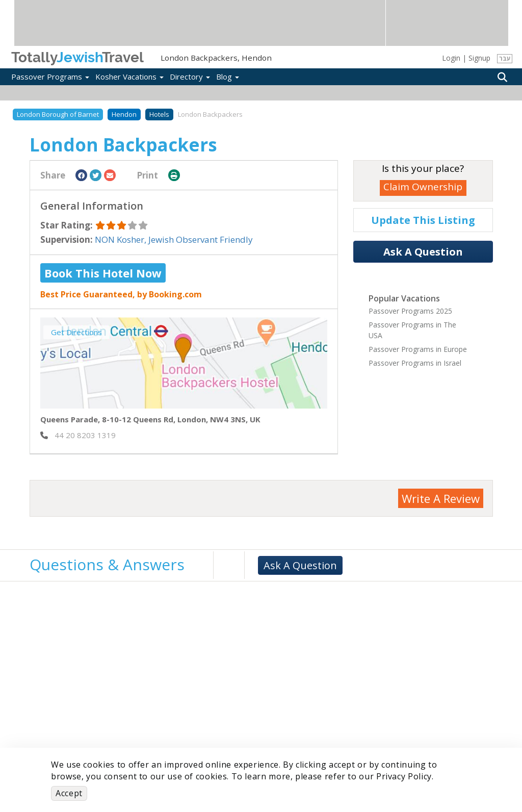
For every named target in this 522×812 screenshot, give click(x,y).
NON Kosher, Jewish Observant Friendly (174, 239)
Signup (479, 58)
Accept (69, 793)
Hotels (159, 114)
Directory (190, 77)
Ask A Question (423, 252)
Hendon (124, 114)
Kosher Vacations (129, 77)
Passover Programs (50, 77)
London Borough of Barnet (58, 114)
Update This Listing (423, 220)
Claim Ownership (423, 187)
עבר (505, 58)
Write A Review (441, 498)
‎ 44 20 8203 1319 (78, 435)
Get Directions (76, 332)
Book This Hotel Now (103, 273)
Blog (228, 77)
